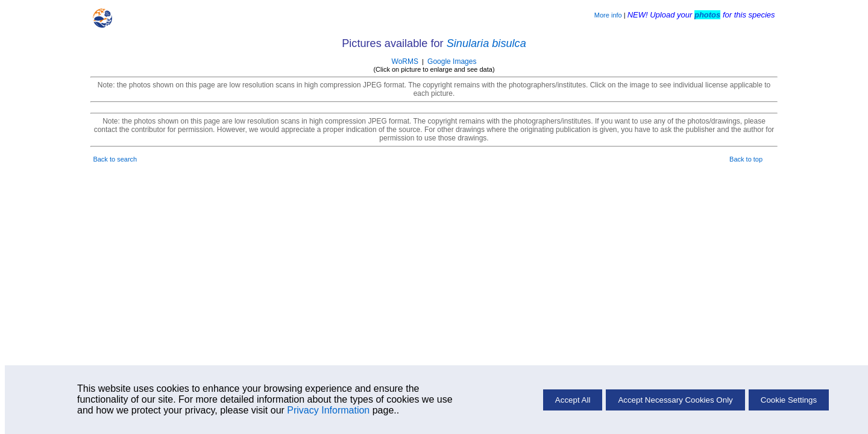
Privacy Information (328, 410)
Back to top (746, 159)
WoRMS (405, 61)
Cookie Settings (789, 400)
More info (608, 15)
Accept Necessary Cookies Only (675, 400)
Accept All (573, 400)
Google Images (452, 61)
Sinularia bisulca (486, 43)
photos (707, 15)
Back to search (115, 159)
